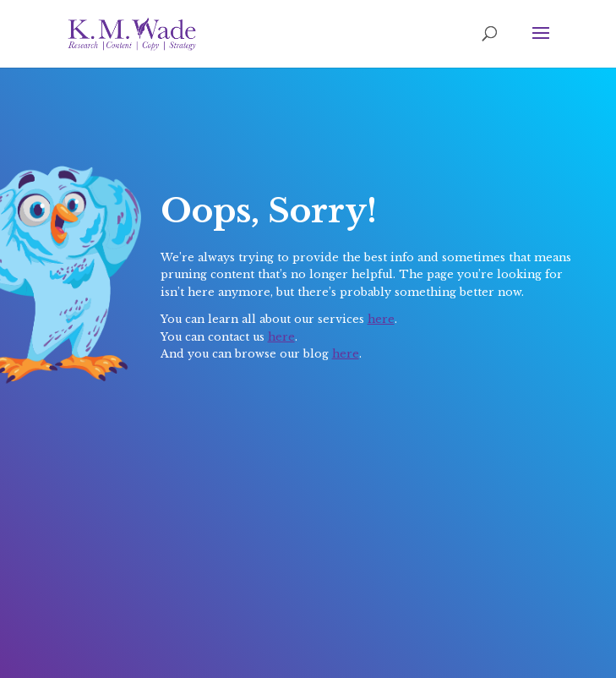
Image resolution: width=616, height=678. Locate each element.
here (381, 319)
